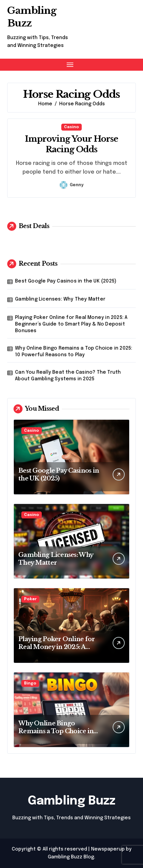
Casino (71, 127)
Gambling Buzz (71, 801)
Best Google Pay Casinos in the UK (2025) (66, 281)
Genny (72, 185)
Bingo (30, 683)
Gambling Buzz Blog (71, 857)
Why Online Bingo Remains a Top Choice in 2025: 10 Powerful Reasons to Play (74, 352)
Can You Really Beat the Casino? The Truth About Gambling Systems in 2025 (68, 376)
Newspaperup (108, 849)
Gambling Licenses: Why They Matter (60, 299)
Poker (30, 599)
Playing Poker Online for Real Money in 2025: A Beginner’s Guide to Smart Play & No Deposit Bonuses (71, 324)
